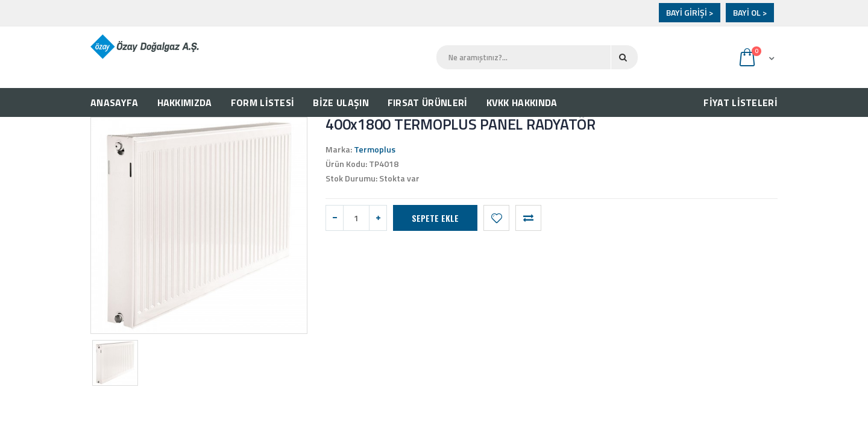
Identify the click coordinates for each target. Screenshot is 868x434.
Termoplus (375, 149)
